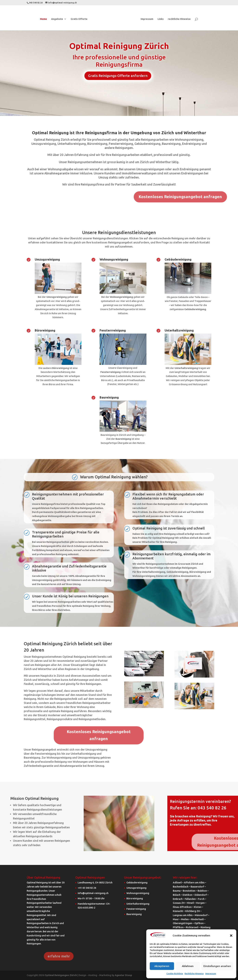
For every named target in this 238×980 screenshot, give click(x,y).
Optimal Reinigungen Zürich (61, 975)
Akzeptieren (162, 966)
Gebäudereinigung (178, 259)
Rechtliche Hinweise (194, 974)
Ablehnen (188, 966)
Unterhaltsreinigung (179, 330)
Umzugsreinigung (47, 259)
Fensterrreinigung (113, 330)
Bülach (177, 895)
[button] (231, 936)
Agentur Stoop (123, 975)
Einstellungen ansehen (217, 966)
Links (161, 19)
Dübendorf (201, 895)
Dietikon (187, 895)
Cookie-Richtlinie (175, 974)
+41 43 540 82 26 (87, 888)
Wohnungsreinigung (114, 259)
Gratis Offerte (79, 19)
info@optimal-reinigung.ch (93, 893)
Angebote (57, 19)
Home (43, 19)
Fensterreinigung (136, 909)
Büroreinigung (45, 330)
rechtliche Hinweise (179, 19)
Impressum (211, 974)
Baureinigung (109, 397)
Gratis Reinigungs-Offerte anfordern (118, 76)
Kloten (198, 907)
